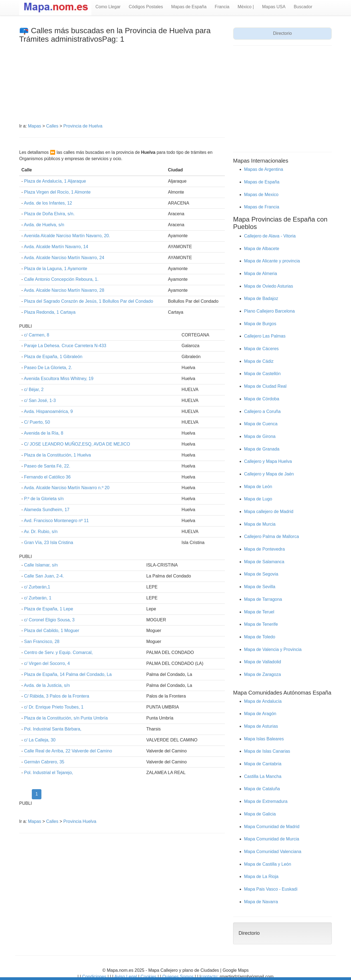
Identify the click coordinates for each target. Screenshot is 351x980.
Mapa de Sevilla (260, 587)
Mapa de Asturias (261, 726)
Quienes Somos (178, 977)
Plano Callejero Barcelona (269, 311)
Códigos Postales (146, 7)
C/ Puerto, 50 (37, 422)
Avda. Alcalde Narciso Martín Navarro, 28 (64, 290)
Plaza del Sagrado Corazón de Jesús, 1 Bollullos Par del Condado (89, 301)
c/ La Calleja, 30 (40, 740)
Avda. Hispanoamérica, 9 (48, 411)
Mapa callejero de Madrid (269, 512)
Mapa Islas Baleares (264, 739)
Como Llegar (108, 7)
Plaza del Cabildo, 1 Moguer (52, 631)
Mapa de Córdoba (262, 399)
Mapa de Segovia (261, 574)
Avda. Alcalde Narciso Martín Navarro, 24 (64, 258)
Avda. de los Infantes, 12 (48, 203)
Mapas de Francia (262, 207)
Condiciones (94, 977)
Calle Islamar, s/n (41, 565)
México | (246, 7)
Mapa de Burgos (260, 324)
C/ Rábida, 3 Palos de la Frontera (57, 696)
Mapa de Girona (260, 436)
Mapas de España (189, 7)
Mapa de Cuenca (261, 424)
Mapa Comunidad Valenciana (273, 852)
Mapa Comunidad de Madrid (272, 827)
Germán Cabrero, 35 (44, 762)
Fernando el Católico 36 (47, 477)
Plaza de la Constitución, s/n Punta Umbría (66, 718)
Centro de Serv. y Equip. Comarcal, (58, 652)
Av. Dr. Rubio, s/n (41, 532)
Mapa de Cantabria (263, 764)
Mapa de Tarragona (263, 599)
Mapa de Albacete (262, 249)
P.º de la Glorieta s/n (44, 499)
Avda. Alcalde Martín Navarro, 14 (56, 247)
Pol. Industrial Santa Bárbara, (53, 729)
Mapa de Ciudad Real (265, 386)
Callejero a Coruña (262, 411)
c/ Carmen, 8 (37, 335)
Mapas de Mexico (261, 195)
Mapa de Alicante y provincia (272, 261)
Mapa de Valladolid (263, 662)
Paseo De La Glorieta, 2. (48, 368)
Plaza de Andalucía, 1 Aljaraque (55, 181)
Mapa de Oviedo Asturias (269, 286)
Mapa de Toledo (260, 637)
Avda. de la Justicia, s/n (47, 685)
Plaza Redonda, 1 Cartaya (50, 312)
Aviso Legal (126, 977)
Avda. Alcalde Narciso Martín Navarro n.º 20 (67, 488)
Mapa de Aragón (260, 714)
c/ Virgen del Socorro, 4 (47, 663)
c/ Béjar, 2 (34, 390)
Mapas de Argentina (264, 169)
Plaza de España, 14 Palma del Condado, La (68, 674)
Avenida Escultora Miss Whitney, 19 (59, 379)
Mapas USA (274, 7)
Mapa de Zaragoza (262, 674)
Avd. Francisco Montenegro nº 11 (56, 521)
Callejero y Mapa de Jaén (269, 474)
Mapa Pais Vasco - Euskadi (271, 889)
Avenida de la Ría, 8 (44, 433)
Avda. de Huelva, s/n (44, 225)
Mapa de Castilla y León (268, 864)
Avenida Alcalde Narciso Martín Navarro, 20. (67, 236)
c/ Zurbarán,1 (37, 587)
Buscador (303, 7)
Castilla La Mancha (263, 776)
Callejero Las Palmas (265, 336)
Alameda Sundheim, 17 (47, 510)
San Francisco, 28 (42, 641)
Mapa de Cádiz (259, 361)
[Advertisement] (122, 85)
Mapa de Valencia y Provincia (273, 649)
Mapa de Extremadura (266, 801)
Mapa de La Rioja (261, 876)
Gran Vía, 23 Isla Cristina (49, 543)
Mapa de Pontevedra (264, 549)
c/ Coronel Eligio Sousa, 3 (49, 620)
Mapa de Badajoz (261, 298)
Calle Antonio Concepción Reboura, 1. (61, 279)
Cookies (149, 977)
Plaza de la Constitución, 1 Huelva (58, 455)
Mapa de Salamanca (264, 562)
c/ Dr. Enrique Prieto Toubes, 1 (54, 707)
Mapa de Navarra (261, 902)
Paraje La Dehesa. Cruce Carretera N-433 (65, 346)
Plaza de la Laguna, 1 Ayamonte (56, 269)
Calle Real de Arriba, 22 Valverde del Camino (68, 751)
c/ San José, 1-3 (40, 400)
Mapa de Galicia (260, 814)
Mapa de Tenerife (261, 624)
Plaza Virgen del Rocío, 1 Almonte (57, 192)
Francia (222, 7)
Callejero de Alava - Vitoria (270, 236)
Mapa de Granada (262, 449)
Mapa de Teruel (259, 612)
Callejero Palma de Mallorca (271, 536)
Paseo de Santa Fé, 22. (47, 466)
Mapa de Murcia (260, 524)
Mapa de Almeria (261, 274)
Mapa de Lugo (258, 499)
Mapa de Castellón (262, 374)
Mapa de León (258, 487)
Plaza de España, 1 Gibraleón (53, 357)
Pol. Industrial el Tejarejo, (49, 773)
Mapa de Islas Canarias (267, 751)
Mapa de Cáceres (261, 349)
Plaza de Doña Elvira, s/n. (49, 214)
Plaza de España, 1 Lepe (49, 609)
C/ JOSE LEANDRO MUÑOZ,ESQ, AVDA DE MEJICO (77, 444)
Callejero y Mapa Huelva (268, 461)
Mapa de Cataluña (262, 789)
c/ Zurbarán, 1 (38, 598)
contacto (209, 977)
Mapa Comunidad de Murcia (272, 839)
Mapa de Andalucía (263, 701)
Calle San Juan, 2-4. (44, 576)
